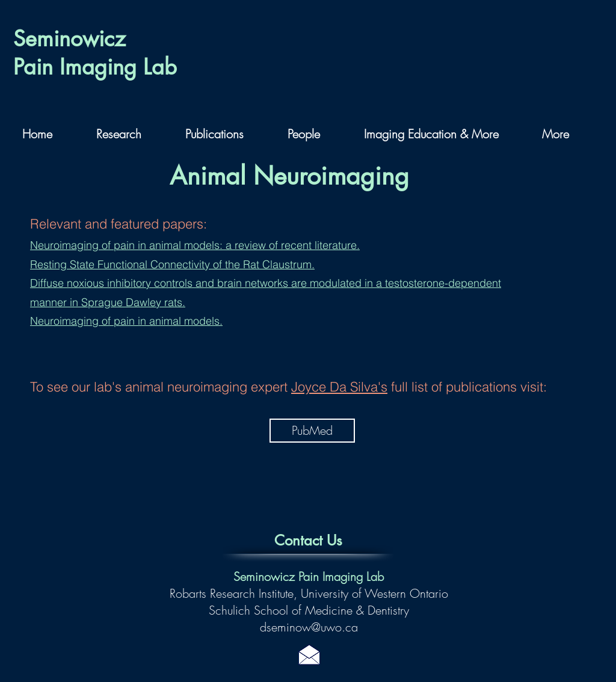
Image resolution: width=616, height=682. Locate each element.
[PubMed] (312, 431)
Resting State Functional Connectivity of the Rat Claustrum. (172, 264)
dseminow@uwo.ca (309, 627)
